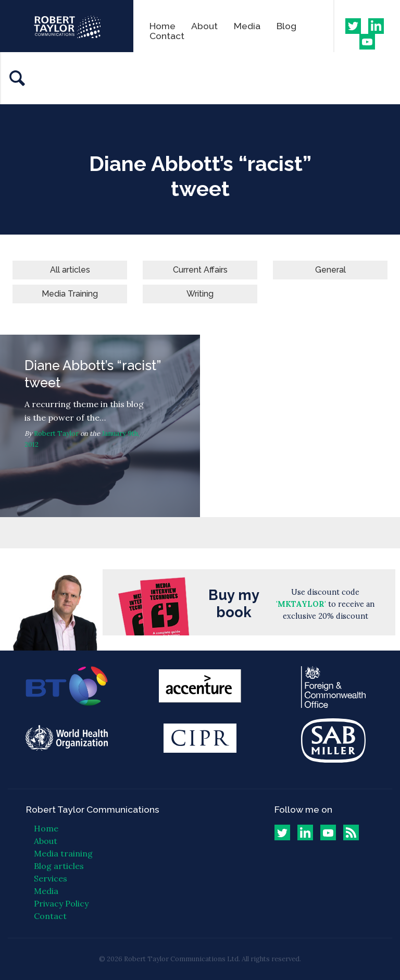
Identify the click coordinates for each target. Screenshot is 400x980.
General (330, 270)
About (204, 26)
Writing (200, 294)
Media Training (70, 294)
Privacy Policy (61, 903)
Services (51, 878)
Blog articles (59, 866)
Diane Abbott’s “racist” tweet (100, 426)
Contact (167, 36)
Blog (286, 26)
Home (162, 26)
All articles (70, 270)
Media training (63, 853)
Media (247, 26)
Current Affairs (200, 270)
